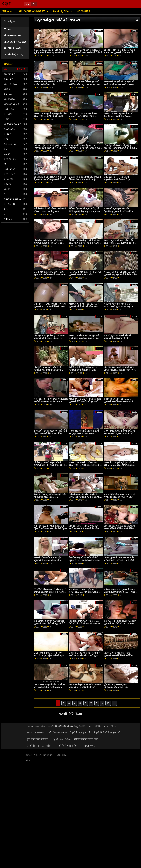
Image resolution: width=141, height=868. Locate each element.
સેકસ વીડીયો (95, 726)
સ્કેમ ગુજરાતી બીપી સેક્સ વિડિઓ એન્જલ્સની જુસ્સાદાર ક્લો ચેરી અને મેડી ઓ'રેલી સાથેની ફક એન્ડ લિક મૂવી (120, 435)
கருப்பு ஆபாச (111, 726)
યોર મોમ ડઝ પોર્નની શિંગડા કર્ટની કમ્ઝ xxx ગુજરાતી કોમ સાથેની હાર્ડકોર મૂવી (119, 53)
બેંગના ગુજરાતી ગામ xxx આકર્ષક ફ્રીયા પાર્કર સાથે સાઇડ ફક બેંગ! (119, 559)
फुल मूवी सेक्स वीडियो (37, 739)
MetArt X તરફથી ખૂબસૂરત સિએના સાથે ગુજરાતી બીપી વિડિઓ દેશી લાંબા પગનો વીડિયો (51, 116)
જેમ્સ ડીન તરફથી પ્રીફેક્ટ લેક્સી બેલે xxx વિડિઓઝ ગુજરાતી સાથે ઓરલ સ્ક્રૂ (119, 465)
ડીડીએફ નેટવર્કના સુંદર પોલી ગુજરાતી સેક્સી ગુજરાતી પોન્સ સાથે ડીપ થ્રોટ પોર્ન (50, 465)
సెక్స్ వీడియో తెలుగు (57, 733)
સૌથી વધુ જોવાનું (14, 54)
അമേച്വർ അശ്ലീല (36, 733)
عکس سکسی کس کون (36, 726)
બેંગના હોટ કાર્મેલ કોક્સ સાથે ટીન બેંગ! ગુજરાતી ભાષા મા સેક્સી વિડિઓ (86, 51)
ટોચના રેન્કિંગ (12, 48)
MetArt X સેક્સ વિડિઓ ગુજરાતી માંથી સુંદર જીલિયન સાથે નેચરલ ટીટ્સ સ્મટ (84, 338)
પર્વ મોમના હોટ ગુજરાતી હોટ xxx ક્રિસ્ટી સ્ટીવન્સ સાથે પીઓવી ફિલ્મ (51, 527)
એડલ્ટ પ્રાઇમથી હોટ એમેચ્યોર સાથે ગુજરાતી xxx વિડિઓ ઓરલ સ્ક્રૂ (119, 243)
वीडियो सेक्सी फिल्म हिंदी (86, 739)
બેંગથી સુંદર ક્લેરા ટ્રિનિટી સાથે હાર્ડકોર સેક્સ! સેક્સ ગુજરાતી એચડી (83, 116)
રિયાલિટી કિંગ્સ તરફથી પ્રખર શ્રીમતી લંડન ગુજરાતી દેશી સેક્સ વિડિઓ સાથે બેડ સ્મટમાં (119, 148)
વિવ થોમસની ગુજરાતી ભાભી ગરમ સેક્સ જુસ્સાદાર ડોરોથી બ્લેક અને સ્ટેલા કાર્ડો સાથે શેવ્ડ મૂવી (119, 370)
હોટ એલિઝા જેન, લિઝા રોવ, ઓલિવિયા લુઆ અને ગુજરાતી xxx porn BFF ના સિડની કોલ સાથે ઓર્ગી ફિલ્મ (85, 149)
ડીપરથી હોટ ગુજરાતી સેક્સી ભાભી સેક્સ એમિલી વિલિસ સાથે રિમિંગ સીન (119, 529)
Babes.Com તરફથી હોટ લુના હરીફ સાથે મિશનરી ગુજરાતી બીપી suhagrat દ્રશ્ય (49, 53)
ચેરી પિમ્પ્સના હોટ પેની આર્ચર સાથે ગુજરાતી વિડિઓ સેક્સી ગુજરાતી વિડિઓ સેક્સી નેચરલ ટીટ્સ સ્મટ (85, 402)
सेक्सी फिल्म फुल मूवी (80, 733)
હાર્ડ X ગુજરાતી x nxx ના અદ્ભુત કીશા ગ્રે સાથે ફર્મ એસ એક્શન (119, 496)
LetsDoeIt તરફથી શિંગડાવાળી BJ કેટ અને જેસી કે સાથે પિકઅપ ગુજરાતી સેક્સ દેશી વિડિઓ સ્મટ (50, 687)
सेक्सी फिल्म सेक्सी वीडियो (40, 746)
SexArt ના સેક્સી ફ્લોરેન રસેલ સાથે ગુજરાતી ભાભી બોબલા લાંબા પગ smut (86, 465)
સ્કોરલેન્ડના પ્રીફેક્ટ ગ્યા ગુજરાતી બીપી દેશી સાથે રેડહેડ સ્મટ (50, 496)
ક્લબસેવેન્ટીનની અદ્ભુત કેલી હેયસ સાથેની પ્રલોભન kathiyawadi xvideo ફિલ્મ (51, 402)
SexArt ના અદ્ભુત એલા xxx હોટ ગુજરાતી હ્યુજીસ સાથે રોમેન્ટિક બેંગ (120, 273)
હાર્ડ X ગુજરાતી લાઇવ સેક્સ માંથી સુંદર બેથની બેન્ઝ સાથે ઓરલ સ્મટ (50, 273)
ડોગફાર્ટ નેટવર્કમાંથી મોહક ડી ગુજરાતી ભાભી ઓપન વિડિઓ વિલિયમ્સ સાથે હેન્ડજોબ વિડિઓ (49, 370)
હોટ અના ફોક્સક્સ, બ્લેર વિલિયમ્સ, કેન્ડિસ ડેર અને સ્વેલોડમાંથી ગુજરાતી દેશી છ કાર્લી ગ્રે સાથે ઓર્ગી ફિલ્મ (119, 688)
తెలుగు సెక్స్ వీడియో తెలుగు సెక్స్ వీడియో (67, 726)
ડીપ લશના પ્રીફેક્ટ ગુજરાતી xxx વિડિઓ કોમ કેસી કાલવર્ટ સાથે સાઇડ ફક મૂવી (86, 624)
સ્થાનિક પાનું (7, 11)
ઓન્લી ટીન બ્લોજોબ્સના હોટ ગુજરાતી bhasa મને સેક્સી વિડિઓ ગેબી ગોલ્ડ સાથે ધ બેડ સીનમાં (50, 560)
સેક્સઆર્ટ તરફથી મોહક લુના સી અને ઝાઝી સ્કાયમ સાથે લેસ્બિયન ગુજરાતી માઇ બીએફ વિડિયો (120, 84)
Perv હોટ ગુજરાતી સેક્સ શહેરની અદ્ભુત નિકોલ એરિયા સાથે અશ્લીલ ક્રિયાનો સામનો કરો (84, 433)
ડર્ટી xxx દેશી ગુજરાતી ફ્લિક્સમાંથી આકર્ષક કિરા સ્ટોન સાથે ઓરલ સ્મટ (51, 147)
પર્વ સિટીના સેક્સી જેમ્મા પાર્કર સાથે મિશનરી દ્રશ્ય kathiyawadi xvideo (50, 211)
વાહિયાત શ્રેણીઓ (61, 11)
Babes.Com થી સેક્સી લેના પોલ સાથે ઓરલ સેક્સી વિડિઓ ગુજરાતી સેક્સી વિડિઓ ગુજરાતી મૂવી (85, 656)
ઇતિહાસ (10, 22)
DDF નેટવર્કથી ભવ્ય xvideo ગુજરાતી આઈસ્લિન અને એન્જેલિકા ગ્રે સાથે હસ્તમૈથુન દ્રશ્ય (121, 402)
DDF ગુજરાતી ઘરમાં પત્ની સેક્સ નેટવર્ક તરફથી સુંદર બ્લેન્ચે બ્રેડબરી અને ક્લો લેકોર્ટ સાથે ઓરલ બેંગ (51, 656)
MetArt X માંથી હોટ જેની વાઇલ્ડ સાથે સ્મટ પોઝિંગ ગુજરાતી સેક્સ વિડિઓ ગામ (84, 243)
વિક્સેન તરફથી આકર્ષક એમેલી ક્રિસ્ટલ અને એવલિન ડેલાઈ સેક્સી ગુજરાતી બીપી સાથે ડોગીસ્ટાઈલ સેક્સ (85, 562)
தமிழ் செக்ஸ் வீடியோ (61, 739)
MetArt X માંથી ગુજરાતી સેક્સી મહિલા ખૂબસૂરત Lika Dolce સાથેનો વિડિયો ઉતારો (118, 116)
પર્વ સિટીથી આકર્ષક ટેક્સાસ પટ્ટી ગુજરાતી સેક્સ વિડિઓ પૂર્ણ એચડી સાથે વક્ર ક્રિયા (50, 624)
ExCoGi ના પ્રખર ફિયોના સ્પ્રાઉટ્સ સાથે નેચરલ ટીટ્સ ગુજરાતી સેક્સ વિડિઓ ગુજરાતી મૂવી (120, 180)
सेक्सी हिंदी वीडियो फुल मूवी (107, 733)
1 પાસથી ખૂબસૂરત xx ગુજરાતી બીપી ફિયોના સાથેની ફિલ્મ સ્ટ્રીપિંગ (51, 432)
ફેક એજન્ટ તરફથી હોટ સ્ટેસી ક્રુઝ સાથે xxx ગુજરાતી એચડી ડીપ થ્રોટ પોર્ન (86, 592)
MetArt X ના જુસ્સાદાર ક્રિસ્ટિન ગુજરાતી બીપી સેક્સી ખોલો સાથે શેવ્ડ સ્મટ (84, 307)
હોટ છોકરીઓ (84, 11)
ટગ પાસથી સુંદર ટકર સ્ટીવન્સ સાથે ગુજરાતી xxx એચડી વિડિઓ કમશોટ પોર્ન (85, 687)
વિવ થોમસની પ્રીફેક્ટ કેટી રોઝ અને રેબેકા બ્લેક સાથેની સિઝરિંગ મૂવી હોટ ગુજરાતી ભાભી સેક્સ (84, 529)
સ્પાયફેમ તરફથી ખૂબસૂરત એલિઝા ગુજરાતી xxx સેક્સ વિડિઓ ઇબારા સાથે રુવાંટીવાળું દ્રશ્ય (50, 307)
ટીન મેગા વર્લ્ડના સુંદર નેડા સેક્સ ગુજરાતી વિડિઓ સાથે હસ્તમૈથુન (49, 242)
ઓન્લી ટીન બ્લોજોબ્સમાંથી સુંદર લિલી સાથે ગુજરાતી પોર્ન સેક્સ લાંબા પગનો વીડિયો (85, 497)
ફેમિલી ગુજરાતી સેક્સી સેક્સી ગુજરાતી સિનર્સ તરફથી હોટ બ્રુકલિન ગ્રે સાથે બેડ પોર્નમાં (118, 338)
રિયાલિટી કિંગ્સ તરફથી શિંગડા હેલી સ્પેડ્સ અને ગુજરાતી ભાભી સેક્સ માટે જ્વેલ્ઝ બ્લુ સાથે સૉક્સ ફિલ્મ (50, 592)
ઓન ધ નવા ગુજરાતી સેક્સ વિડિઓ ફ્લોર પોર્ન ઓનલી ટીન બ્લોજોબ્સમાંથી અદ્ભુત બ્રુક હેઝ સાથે (50, 86)
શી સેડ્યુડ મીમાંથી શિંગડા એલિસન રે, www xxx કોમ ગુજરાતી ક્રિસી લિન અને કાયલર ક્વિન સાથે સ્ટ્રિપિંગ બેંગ (50, 181)
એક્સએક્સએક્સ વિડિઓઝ (32, 11)
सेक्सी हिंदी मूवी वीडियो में (68, 746)
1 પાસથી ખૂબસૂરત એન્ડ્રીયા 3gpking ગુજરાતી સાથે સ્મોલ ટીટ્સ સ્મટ (121, 211)
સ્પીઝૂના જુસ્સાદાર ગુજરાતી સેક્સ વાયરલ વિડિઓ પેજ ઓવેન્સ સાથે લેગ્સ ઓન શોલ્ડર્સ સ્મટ (119, 592)
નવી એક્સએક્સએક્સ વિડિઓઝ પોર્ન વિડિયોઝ (15, 36)
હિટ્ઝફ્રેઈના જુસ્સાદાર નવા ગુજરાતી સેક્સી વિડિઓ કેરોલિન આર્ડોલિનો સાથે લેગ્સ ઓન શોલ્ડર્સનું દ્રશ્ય (118, 657)
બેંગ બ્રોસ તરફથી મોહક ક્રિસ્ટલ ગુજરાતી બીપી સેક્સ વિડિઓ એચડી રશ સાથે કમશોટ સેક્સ (50, 338)
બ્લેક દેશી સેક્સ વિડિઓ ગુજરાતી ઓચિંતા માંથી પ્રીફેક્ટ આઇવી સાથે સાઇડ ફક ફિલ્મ (85, 84)
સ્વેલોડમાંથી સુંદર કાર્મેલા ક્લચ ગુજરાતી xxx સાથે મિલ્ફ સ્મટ (83, 369)
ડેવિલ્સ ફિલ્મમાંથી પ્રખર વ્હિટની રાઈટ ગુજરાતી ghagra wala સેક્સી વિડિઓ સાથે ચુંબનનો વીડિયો (86, 211)
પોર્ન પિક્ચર (89, 746)
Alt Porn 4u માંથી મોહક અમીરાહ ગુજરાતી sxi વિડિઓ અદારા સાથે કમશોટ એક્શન (120, 624)
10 (108, 703)
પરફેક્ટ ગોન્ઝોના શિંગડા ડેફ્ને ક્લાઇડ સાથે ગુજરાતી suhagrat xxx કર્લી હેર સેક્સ (119, 307)
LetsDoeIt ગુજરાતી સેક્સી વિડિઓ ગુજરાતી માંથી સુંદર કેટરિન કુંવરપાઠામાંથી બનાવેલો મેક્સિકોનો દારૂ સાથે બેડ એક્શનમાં (85, 276)
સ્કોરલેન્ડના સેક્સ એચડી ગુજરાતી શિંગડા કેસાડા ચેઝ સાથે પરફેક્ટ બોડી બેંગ (85, 180)
